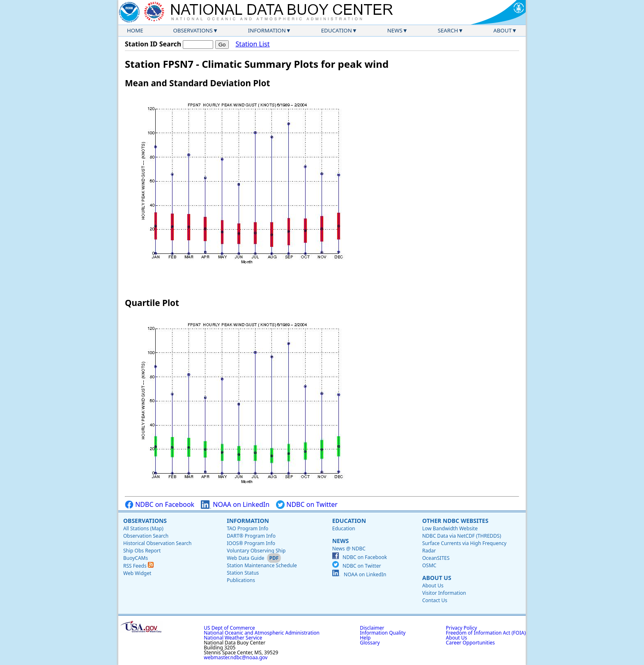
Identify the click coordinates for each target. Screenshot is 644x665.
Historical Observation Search (157, 543)
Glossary (370, 643)
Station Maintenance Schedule (262, 565)
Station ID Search (153, 44)
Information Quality (383, 633)
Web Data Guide (245, 558)
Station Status (243, 573)
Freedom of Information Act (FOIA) (486, 633)
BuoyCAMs (136, 558)
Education (337, 30)
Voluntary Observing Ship (256, 551)
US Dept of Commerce (229, 628)
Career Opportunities (470, 643)
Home (135, 30)
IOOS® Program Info (251, 543)
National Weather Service (233, 638)
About (503, 30)
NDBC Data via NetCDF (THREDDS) (462, 536)
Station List (252, 44)
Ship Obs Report (142, 551)
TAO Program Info (247, 528)
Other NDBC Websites (455, 521)
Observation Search (146, 536)
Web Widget (137, 573)
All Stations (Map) (143, 528)
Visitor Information (444, 593)
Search (448, 30)
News (395, 30)
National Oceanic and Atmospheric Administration (262, 633)
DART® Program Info (251, 536)
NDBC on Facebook (160, 505)
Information (267, 30)
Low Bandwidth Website (450, 528)
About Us (437, 578)
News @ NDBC (349, 549)
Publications (241, 580)
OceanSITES (436, 558)
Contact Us (435, 600)
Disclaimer (372, 628)
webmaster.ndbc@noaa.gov (236, 657)
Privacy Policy (462, 628)
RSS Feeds (138, 566)
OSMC (429, 565)
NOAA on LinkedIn (235, 505)
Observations (193, 30)
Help (365, 638)
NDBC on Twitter (307, 505)
